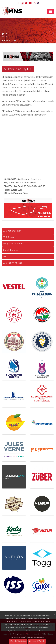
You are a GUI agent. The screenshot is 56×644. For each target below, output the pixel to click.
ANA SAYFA (6, 40)
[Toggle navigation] (51, 12)
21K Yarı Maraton (12, 231)
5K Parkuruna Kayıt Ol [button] (18, 69)
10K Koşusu (9, 237)
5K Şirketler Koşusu (14, 244)
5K (5, 257)
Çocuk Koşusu (11, 250)
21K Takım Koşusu (13, 263)
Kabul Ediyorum (18, 641)
